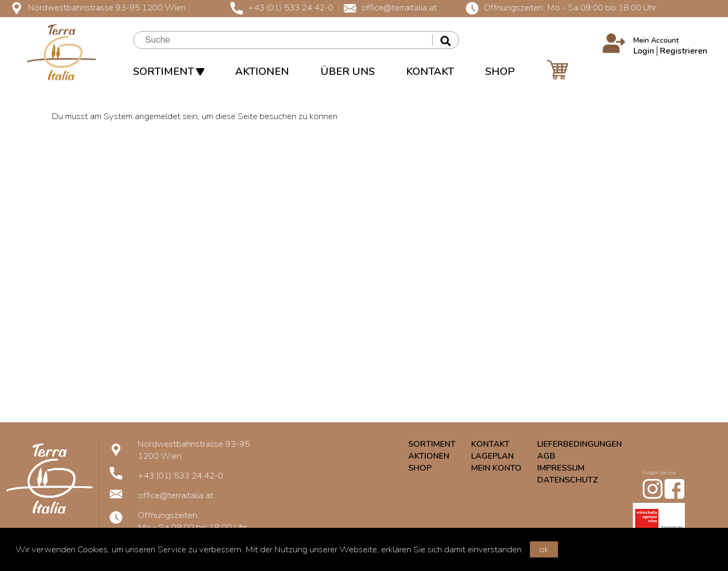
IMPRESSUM (561, 468)
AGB (546, 456)
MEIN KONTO (496, 468)
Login (644, 51)
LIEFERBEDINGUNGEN (580, 444)
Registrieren (684, 51)
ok (544, 549)
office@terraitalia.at (390, 8)
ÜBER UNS (348, 72)
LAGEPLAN (492, 456)
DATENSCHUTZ (568, 480)
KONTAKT (430, 72)
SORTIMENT (168, 72)
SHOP (500, 72)
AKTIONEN (262, 72)
